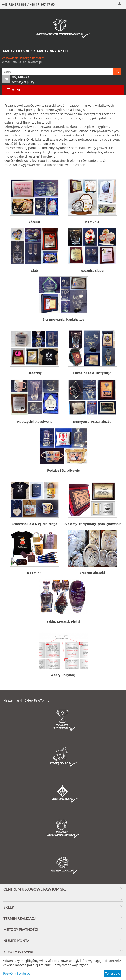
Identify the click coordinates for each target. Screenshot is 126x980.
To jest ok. (112, 973)
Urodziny (34, 352)
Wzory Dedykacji (63, 654)
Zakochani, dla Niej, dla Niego (34, 503)
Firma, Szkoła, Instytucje (92, 352)
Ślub (34, 249)
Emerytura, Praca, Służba (92, 400)
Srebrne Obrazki (92, 551)
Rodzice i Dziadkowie (63, 449)
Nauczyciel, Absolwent (34, 400)
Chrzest (34, 200)
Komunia (92, 200)
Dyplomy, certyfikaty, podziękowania (92, 503)
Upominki (34, 551)
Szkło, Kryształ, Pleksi (63, 600)
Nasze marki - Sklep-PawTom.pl (27, 700)
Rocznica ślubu (92, 249)
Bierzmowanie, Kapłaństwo (63, 298)
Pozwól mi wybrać (16, 973)
